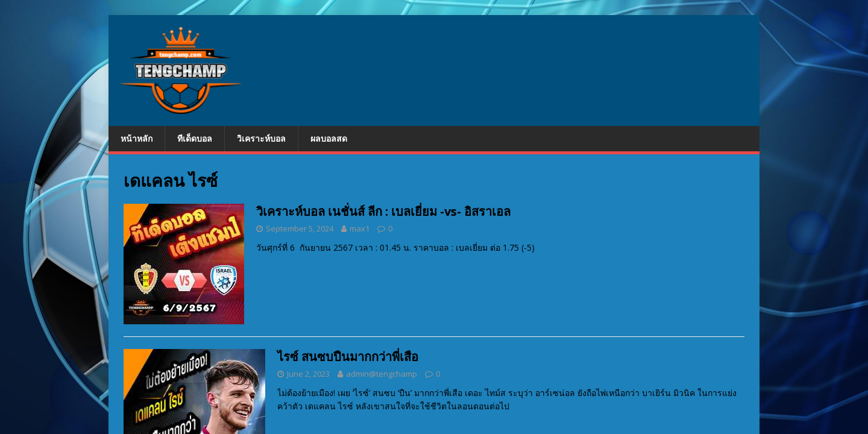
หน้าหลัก (137, 138)
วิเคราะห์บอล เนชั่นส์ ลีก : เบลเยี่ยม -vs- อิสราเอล (383, 211)
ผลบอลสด (329, 138)
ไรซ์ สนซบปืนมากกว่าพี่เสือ (348, 357)
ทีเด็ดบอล (195, 138)
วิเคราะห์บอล (261, 138)
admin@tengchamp (382, 374)
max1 (360, 228)
